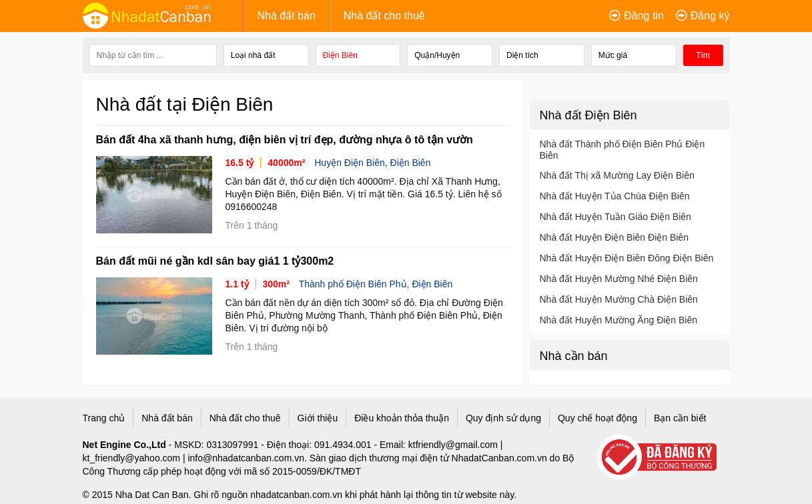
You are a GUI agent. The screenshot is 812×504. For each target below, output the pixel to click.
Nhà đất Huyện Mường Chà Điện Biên (619, 299)
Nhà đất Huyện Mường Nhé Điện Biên (619, 279)
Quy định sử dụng (503, 418)
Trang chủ (104, 418)
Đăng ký (710, 16)
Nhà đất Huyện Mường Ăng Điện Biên (619, 320)
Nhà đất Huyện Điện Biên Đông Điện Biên (627, 258)
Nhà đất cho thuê (384, 16)
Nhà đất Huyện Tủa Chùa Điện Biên (615, 196)
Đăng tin (644, 16)
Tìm (703, 55)
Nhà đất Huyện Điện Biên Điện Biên (614, 237)
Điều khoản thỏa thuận (402, 418)
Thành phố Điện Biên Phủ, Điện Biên (376, 284)
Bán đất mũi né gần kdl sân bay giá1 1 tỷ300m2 (215, 261)
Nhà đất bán (287, 16)
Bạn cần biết (680, 418)
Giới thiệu (318, 418)
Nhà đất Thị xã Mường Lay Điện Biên (617, 175)
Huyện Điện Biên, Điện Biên (372, 163)
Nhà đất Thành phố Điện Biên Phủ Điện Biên (623, 150)
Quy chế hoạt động (597, 418)
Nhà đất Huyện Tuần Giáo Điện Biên (616, 217)
